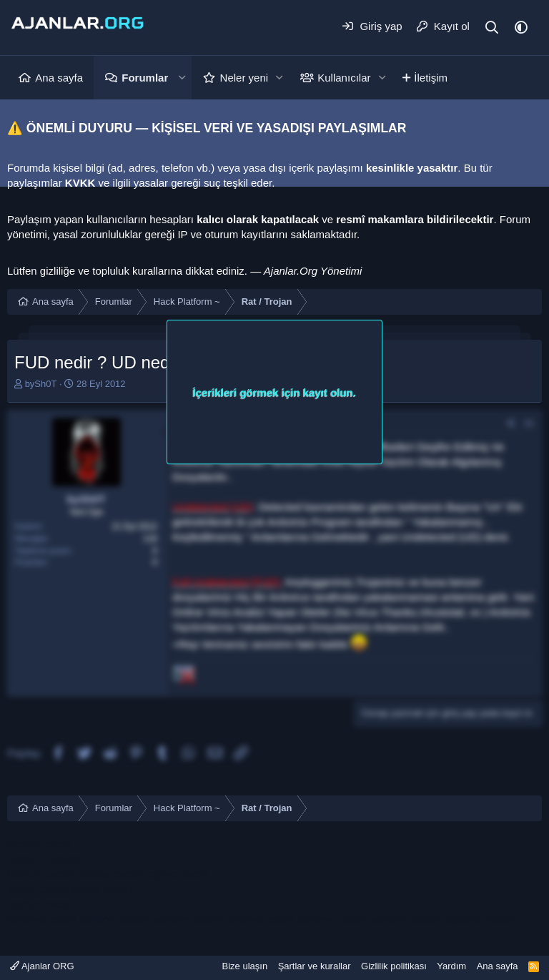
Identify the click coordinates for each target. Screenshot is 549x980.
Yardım (451, 966)
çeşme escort (177, 874)
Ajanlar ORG (42, 966)
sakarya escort (42, 919)
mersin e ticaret (44, 859)
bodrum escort (41, 874)
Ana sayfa (59, 78)
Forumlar (145, 78)
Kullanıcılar (344, 78)
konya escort (38, 889)
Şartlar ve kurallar (315, 966)
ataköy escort (110, 874)
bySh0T (41, 384)
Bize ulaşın (245, 966)
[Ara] (492, 28)
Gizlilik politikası (394, 966)
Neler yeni (244, 78)
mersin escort (39, 844)
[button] (182, 78)
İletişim (431, 78)
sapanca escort (480, 919)
